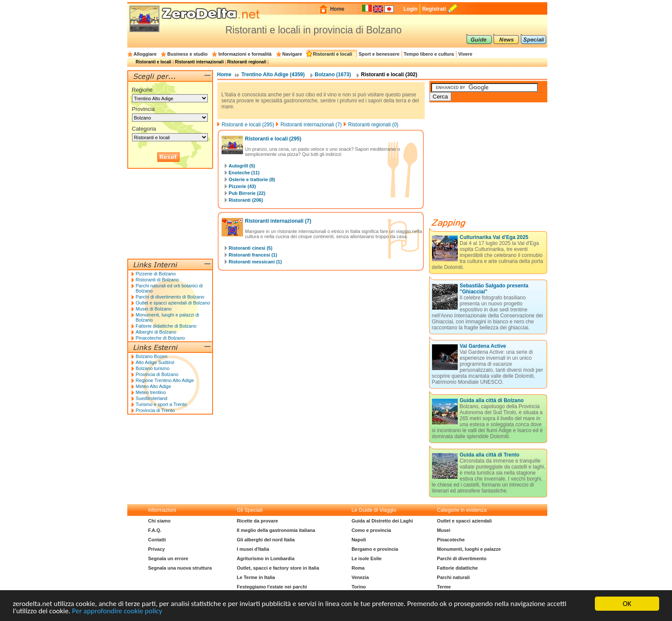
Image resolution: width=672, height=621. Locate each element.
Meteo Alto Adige (154, 386)
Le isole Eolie (366, 558)
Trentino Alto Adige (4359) (273, 75)
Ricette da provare (258, 521)
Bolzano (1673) (333, 75)
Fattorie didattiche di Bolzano (166, 326)
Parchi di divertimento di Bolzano (170, 297)
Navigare (292, 54)
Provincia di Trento (155, 410)
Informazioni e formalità (245, 54)
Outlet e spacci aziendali (465, 521)
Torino (358, 587)
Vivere (465, 54)
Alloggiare (145, 54)
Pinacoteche (451, 540)
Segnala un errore (168, 558)
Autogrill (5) (242, 166)
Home (337, 9)
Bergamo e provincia (375, 549)
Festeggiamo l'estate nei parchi (272, 587)
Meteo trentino (151, 392)
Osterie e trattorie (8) (252, 179)
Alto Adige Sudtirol (155, 362)
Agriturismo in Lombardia (266, 558)
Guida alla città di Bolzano (492, 400)
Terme (444, 587)
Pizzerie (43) (243, 186)
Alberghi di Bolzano (156, 332)
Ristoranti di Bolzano (157, 280)
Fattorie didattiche (457, 568)
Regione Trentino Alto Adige (165, 380)
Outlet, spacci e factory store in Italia (278, 568)
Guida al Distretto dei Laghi (382, 521)
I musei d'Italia (253, 549)
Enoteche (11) (244, 173)
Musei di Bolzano (154, 309)
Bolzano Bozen (152, 356)
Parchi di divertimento (462, 558)
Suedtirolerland (152, 398)
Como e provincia (371, 530)
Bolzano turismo (153, 368)
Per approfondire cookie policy (117, 611)
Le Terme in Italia (256, 577)
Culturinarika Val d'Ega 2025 (494, 237)
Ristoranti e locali (333, 54)
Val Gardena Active (483, 346)
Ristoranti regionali (247, 62)
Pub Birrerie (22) (247, 193)
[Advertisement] (494, 164)
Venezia (360, 577)
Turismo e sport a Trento (161, 404)
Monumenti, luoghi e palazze (469, 549)
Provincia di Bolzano (157, 374)
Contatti (157, 540)
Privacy (157, 549)
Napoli (359, 540)
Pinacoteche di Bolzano (160, 338)
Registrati (434, 9)
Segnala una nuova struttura (180, 568)
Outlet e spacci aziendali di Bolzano (173, 303)
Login (410, 9)
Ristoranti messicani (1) (255, 262)
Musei (444, 530)
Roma (358, 568)
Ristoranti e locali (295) (248, 125)
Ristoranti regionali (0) (373, 125)
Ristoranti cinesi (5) (251, 248)
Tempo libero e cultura (429, 54)
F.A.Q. (155, 530)
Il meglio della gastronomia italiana (276, 530)
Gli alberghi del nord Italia (266, 540)
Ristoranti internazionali (199, 62)
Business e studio (187, 54)
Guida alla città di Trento (490, 455)
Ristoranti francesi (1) (253, 255)
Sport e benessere (379, 54)
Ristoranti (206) (246, 200)
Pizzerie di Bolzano (156, 274)
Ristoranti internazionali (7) (311, 125)
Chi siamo (160, 521)
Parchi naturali (453, 577)
